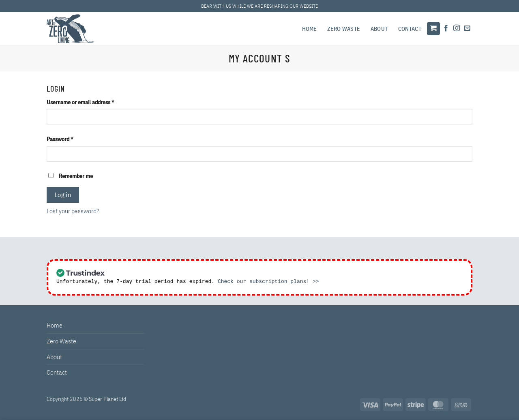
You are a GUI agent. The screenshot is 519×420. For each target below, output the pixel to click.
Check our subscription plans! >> (268, 282)
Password (70, 138)
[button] (433, 29)
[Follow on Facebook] (446, 28)
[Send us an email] (467, 28)
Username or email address (91, 102)
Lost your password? (73, 211)
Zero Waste (344, 29)
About (379, 29)
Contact (410, 29)
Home (310, 29)
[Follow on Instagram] (457, 28)
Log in (63, 195)
